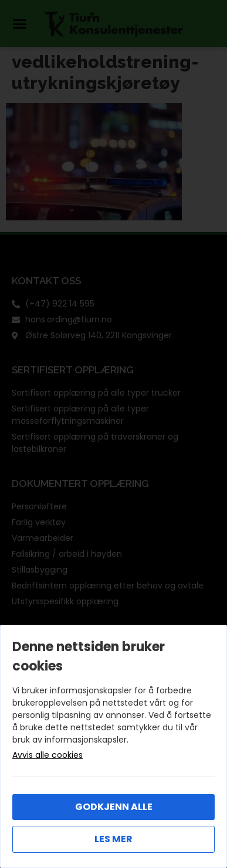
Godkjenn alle (114, 807)
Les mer (113, 839)
